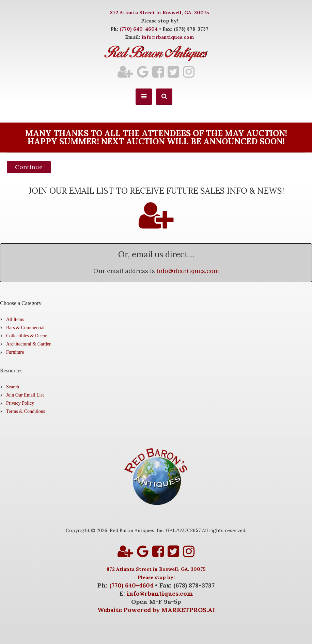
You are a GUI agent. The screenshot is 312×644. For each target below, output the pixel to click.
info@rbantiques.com (168, 37)
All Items (15, 319)
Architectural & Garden (29, 344)
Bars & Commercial (25, 328)
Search (13, 387)
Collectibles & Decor (26, 336)
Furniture (15, 352)
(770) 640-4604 (139, 29)
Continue (29, 167)
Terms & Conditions (26, 411)
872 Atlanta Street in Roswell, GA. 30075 (160, 13)
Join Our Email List (25, 395)
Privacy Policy (20, 403)
